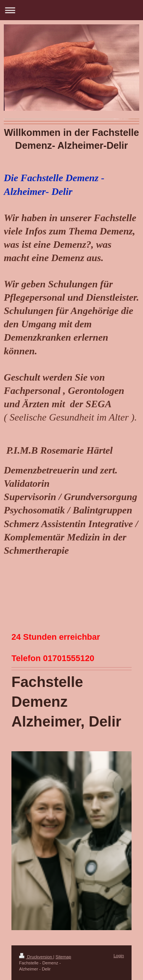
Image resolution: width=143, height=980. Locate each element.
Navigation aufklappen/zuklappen (71, 10)
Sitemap (63, 957)
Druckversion (36, 957)
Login (119, 956)
